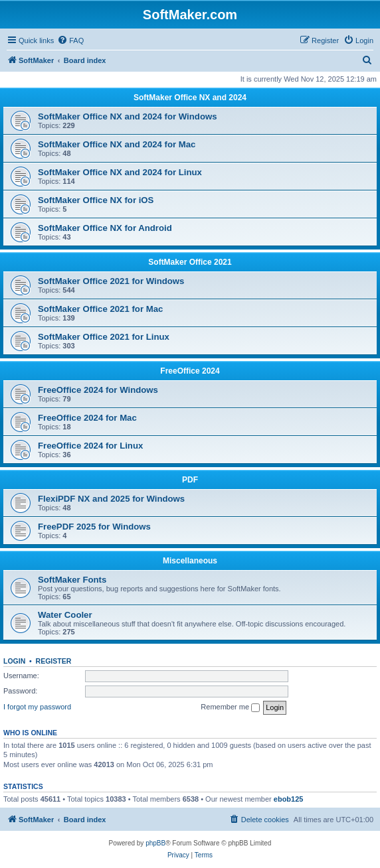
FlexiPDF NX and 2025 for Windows (111, 499)
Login (14, 661)
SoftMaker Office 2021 (190, 262)
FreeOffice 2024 (190, 371)
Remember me (230, 707)
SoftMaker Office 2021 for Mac (100, 309)
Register (54, 661)
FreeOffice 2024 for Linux (90, 446)
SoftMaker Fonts (72, 580)
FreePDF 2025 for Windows (94, 527)
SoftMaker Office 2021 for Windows (111, 281)
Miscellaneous (190, 561)
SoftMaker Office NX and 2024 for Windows (128, 116)
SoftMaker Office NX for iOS (96, 200)
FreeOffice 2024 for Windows (98, 390)
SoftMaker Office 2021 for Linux (104, 337)
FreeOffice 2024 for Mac (87, 418)
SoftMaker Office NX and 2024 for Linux (120, 172)
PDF (190, 480)
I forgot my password (37, 707)
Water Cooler (65, 615)
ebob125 (289, 799)
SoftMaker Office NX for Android (105, 228)
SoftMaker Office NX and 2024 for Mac (117, 144)
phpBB (155, 843)
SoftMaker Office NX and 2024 (190, 98)
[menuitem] (70, 40)
